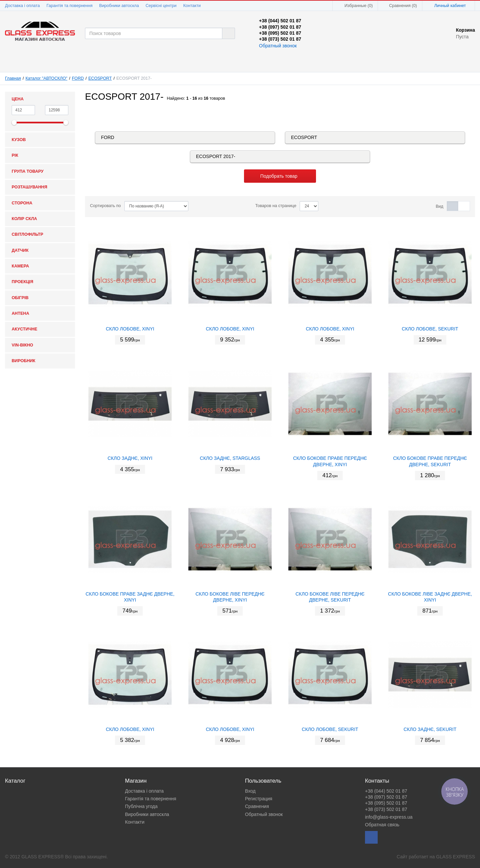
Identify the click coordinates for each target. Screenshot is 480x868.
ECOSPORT (100, 78)
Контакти (192, 6)
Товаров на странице (276, 206)
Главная (13, 78)
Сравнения (257, 806)
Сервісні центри (161, 6)
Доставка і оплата (22, 6)
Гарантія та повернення (69, 6)
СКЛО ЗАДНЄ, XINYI (130, 458)
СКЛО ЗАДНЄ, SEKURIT (430, 729)
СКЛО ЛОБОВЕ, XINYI (130, 329)
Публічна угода (141, 806)
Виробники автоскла (119, 6)
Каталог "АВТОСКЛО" (47, 78)
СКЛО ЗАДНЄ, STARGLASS (230, 458)
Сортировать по (105, 206)
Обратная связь (382, 825)
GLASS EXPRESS (455, 857)
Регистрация (259, 799)
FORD (78, 78)
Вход (250, 791)
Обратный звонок (278, 46)
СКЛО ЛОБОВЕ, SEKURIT (430, 329)
